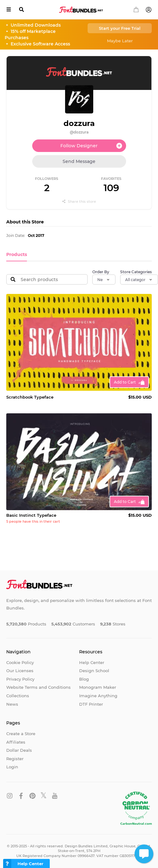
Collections (18, 696)
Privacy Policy (20, 679)
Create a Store (21, 734)
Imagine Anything (98, 696)
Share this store (79, 201)
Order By (101, 272)
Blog (84, 679)
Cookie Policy (20, 662)
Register (15, 759)
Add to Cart (125, 382)
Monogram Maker (98, 687)
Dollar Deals (19, 750)
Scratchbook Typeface (30, 397)
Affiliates (16, 742)
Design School (94, 671)
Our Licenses (20, 671)
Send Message (79, 161)
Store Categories (136, 272)
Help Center (92, 662)
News (12, 704)
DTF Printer (91, 704)
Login (12, 767)
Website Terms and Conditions (38, 687)
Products (17, 254)
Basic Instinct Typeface (31, 515)
